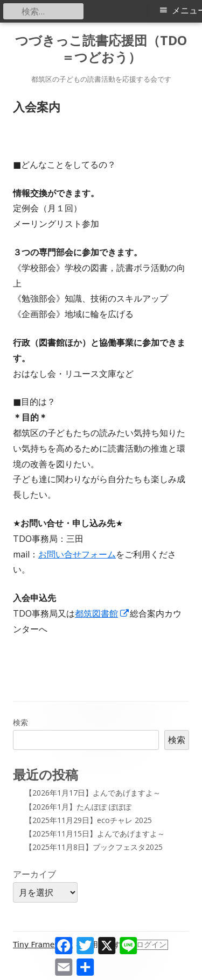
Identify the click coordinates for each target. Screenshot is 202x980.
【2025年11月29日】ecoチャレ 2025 (88, 820)
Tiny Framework (43, 945)
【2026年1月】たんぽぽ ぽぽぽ (78, 807)
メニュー (187, 10)
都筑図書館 (102, 613)
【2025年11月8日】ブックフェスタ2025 (94, 847)
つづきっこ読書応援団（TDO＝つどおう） (101, 49)
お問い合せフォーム (77, 554)
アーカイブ (34, 874)
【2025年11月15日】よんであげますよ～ (95, 834)
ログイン (151, 945)
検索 (20, 722)
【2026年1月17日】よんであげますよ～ (93, 793)
